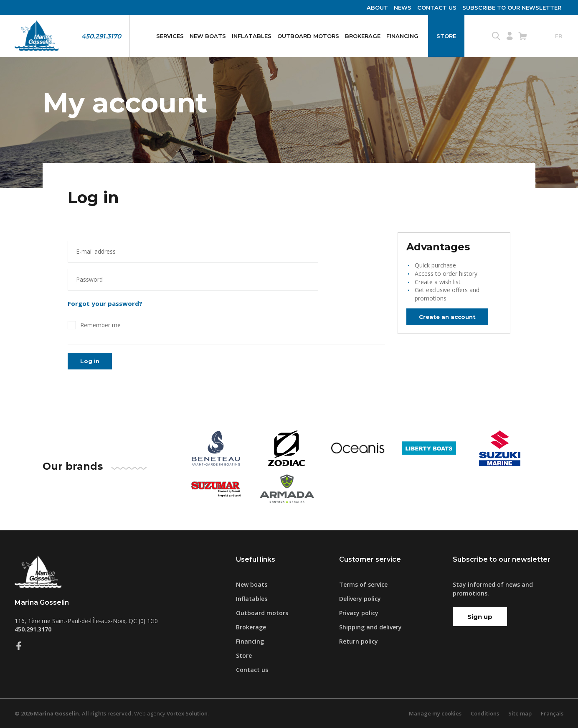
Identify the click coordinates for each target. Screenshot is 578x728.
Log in (90, 361)
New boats (208, 36)
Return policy (359, 641)
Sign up (480, 617)
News (403, 8)
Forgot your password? (105, 303)
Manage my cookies (435, 713)
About (377, 8)
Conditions (485, 713)
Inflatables (252, 36)
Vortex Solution (187, 713)
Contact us (437, 8)
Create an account (450, 317)
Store (446, 36)
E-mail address (96, 251)
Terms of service (363, 584)
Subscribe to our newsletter (512, 8)
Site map (520, 713)
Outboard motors (308, 36)
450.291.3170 (101, 36)
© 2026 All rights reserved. (74, 713)
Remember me (100, 325)
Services (170, 36)
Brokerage (363, 36)
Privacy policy (359, 613)
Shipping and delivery (370, 627)
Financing (402, 36)
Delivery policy (360, 599)
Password (89, 279)
